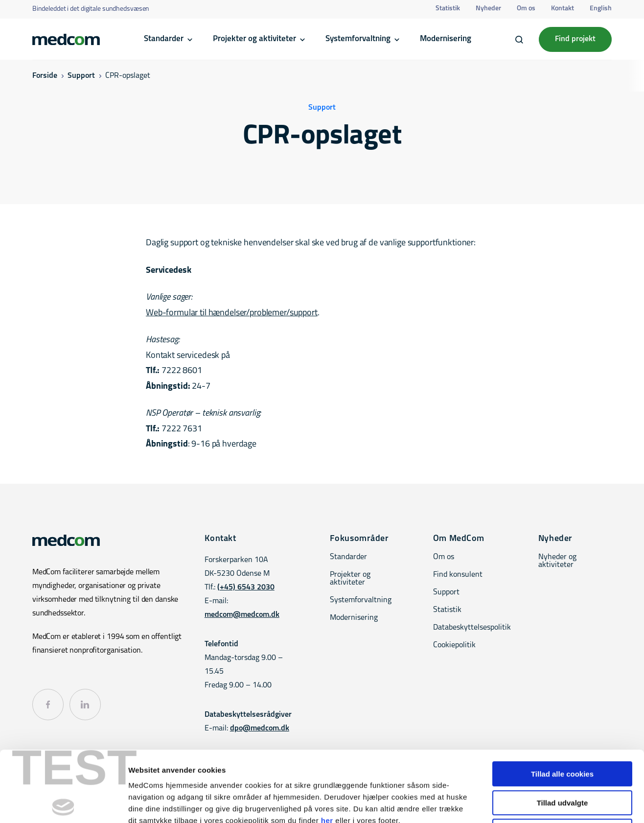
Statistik (448, 9)
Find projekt (575, 39)
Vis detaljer (509, 804)
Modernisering (446, 39)
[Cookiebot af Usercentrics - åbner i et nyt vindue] (63, 804)
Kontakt (563, 9)
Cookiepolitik (454, 645)
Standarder (164, 39)
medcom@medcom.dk (242, 615)
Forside (45, 76)
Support (81, 76)
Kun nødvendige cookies (562, 761)
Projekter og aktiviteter (254, 39)
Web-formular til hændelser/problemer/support (232, 313)
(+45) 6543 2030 (246, 588)
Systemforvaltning (358, 39)
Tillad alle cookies (562, 703)
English (601, 9)
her (327, 750)
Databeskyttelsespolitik (472, 628)
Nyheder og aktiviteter (557, 561)
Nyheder (488, 9)
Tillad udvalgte (563, 732)
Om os (526, 9)
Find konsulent (458, 575)
